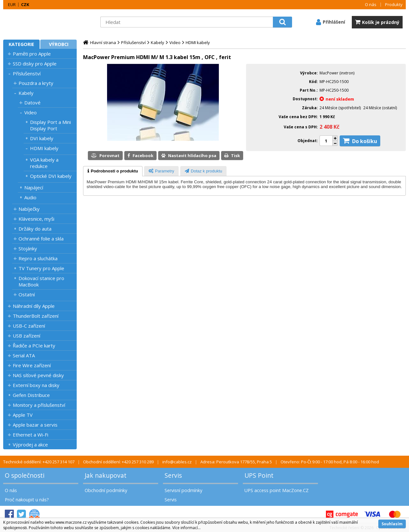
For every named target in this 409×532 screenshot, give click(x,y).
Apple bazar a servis (35, 425)
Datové (32, 103)
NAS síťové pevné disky (38, 375)
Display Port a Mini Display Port (50, 125)
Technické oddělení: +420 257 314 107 (39, 462)
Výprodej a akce (30, 445)
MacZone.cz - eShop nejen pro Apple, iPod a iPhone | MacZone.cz (43, 22)
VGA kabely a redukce (44, 163)
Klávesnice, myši (36, 219)
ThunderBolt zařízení (36, 316)
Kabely (26, 93)
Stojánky (28, 248)
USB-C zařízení (29, 326)
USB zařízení (27, 336)
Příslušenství (27, 73)
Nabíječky (29, 209)
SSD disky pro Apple (35, 64)
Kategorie (21, 44)
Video (31, 112)
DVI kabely (42, 138)
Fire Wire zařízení (32, 365)
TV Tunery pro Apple (41, 268)
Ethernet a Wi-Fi (31, 435)
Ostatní (27, 294)
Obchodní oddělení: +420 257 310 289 (118, 462)
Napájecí (34, 187)
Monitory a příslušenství (39, 405)
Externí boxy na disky (36, 385)
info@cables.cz (177, 462)
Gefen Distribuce (31, 395)
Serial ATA (24, 355)
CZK (25, 4)
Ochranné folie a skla (41, 239)
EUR (12, 4)
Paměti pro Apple (32, 54)
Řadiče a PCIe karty (34, 346)
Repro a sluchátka (38, 258)
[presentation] (113, 171)
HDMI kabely (44, 148)
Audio (30, 197)
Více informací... (186, 528)
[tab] (113, 171)
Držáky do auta (35, 229)
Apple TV (23, 415)
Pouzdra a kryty (36, 83)
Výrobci (59, 44)
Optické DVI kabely (51, 176)
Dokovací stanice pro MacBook (41, 281)
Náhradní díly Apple (34, 306)
